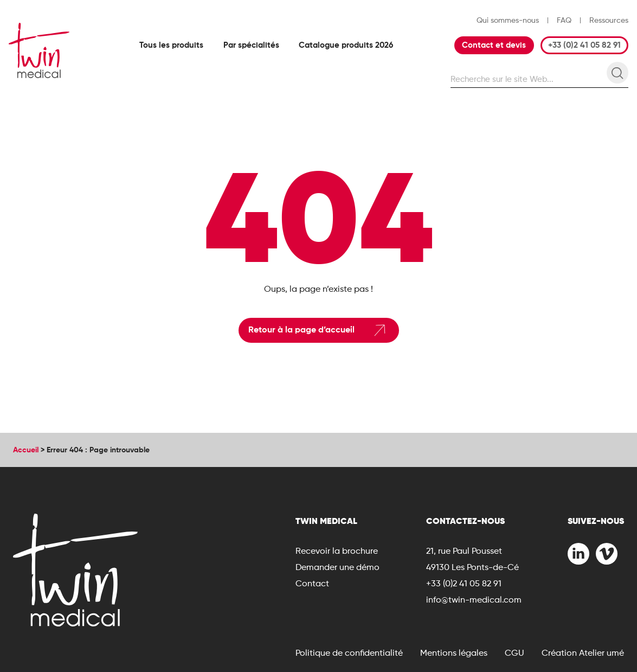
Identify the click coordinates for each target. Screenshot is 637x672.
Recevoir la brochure (337, 551)
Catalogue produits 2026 (346, 45)
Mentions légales (454, 653)
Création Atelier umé (583, 653)
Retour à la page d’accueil (319, 330)
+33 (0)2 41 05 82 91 (584, 45)
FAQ (564, 20)
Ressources (609, 20)
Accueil (26, 450)
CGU (514, 653)
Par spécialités (251, 45)
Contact (312, 583)
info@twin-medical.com (474, 600)
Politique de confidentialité (349, 653)
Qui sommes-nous (508, 20)
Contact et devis (494, 45)
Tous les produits (171, 45)
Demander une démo (337, 567)
